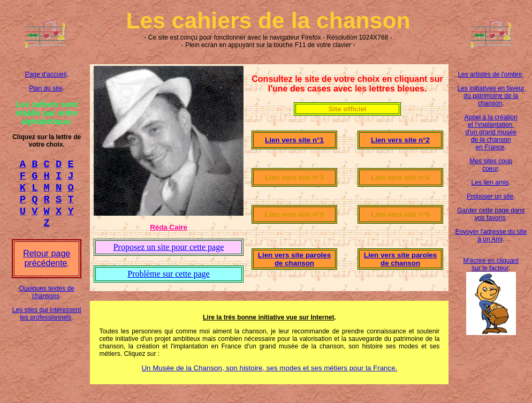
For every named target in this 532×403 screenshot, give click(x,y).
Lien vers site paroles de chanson (294, 259)
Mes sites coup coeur (491, 165)
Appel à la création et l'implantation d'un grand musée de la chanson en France (491, 132)
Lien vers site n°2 (400, 140)
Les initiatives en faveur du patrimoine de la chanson (491, 96)
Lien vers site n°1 (294, 140)
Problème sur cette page (168, 274)
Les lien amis (490, 183)
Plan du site (46, 88)
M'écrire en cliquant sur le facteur (491, 264)
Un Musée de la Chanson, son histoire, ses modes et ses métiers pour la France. (269, 368)
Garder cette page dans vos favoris (491, 214)
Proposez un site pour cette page (169, 247)
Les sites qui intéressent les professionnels (47, 323)
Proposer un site (490, 196)
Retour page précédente (47, 268)
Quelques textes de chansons (46, 302)
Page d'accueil (46, 74)
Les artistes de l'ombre (490, 74)
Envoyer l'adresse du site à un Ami (491, 235)
